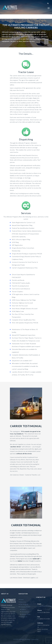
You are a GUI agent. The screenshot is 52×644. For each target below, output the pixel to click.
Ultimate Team (26, 614)
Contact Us (24, 617)
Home (22, 599)
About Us (23, 602)
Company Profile (25, 607)
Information (25, 612)
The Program (24, 604)
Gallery (24, 609)
